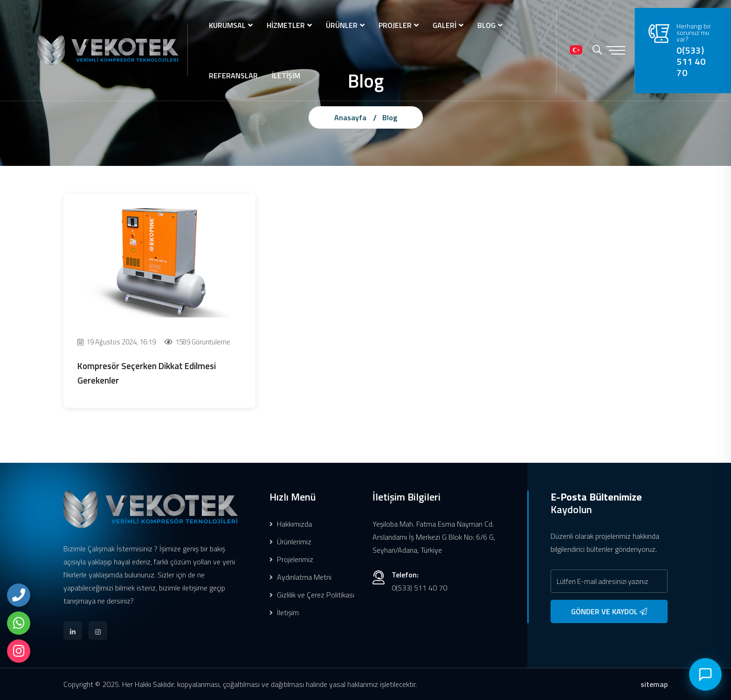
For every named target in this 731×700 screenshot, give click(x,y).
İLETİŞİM (286, 75)
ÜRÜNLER (342, 25)
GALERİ (445, 25)
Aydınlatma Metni (300, 577)
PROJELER (395, 25)
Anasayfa (350, 117)
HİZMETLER (286, 25)
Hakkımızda (291, 524)
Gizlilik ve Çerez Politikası (312, 595)
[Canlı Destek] (705, 674)
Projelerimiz (291, 559)
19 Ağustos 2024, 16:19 (117, 342)
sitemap (654, 684)
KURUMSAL (227, 25)
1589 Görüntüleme (197, 342)
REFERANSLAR (233, 75)
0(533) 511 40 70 (691, 62)
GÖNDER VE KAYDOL (609, 611)
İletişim (284, 612)
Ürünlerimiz (290, 542)
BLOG (486, 25)
